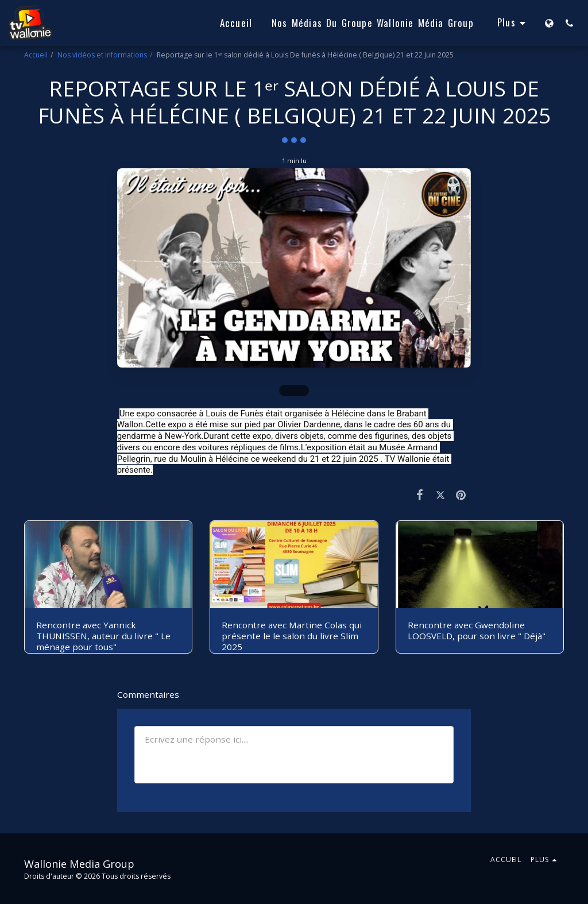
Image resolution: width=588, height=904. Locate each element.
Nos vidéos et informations (102, 55)
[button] (569, 23)
